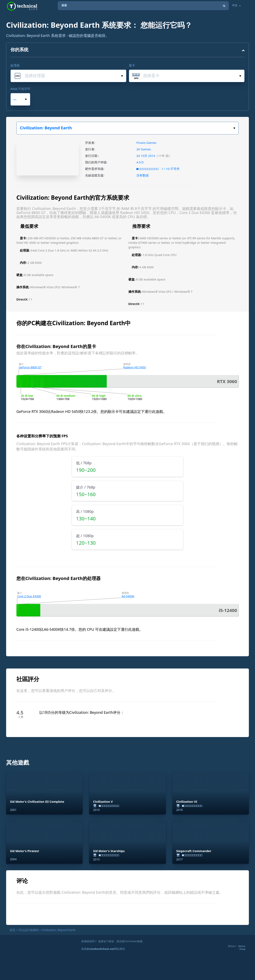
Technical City (22, 6)
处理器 (15, 65)
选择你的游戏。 (234, 128)
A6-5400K (128, 596)
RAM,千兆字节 (20, 89)
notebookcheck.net (102, 949)
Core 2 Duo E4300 (29, 596)
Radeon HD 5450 (135, 367)
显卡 (132, 65)
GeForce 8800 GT (30, 367)
